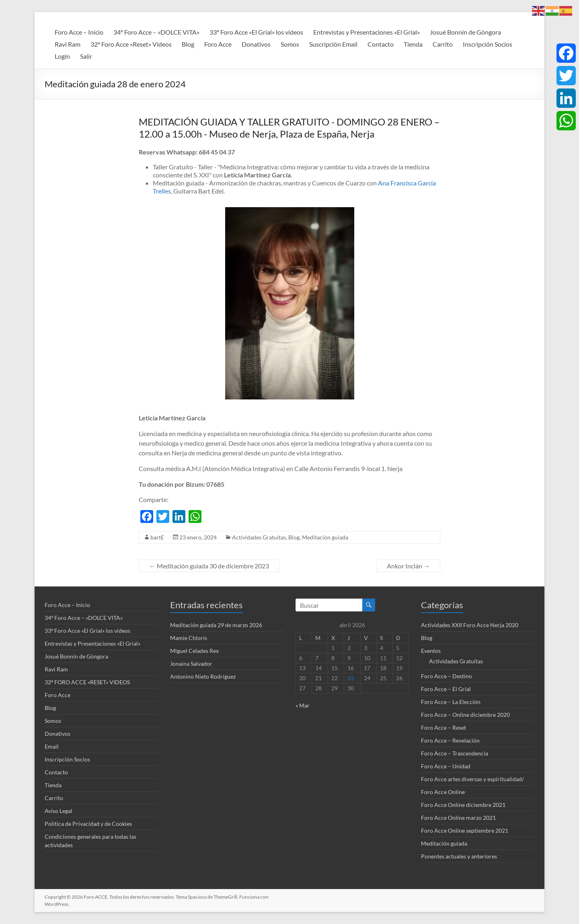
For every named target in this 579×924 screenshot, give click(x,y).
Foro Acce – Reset (443, 727)
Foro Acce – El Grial (446, 689)
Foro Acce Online (443, 792)
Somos (290, 44)
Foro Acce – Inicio (79, 32)
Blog (188, 44)
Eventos (431, 651)
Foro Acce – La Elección (451, 702)
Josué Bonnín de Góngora (465, 32)
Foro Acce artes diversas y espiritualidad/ (472, 779)
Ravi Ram (68, 44)
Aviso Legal (59, 811)
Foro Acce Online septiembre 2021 (465, 830)
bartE (157, 537)
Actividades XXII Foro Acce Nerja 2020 (470, 625)
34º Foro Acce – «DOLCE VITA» (156, 32)
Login (62, 56)
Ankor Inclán (408, 566)
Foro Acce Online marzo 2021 (458, 818)
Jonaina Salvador (191, 664)
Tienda (413, 44)
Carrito (443, 44)
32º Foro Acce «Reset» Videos (131, 44)
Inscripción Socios (488, 44)
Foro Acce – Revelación (450, 740)
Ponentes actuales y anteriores (459, 856)
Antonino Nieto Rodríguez (203, 676)
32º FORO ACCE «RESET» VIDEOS (87, 682)
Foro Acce (218, 44)
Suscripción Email (333, 44)
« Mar (303, 705)
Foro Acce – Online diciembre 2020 (465, 715)
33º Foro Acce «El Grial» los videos (256, 32)
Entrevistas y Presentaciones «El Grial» (366, 32)
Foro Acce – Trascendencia (455, 753)
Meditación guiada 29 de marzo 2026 (216, 625)
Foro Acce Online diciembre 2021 (463, 805)
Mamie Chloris (189, 638)
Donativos (256, 44)
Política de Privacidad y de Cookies (88, 824)
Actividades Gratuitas (259, 537)
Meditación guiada (325, 537)
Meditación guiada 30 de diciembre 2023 (209, 566)
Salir (86, 56)
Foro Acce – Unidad (446, 766)
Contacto (381, 44)
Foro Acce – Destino (447, 676)
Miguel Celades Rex (194, 651)
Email (52, 746)
